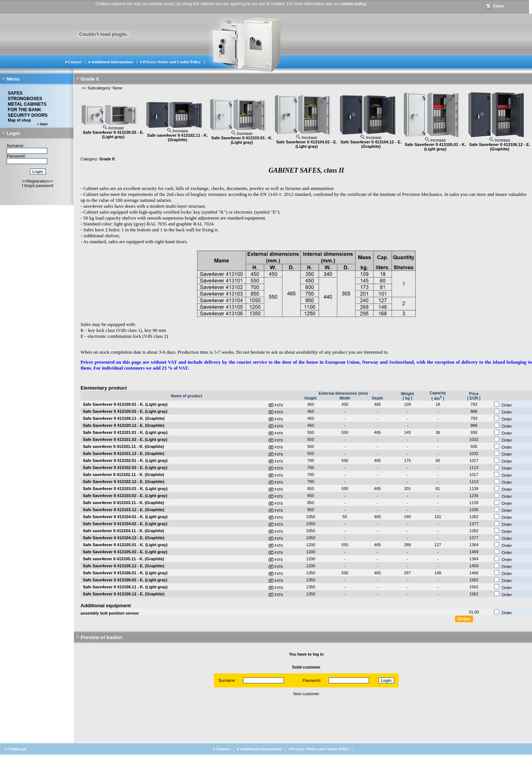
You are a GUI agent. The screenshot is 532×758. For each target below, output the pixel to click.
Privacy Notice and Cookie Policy (172, 62)
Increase (113, 128)
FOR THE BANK (25, 110)
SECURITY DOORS (28, 115)
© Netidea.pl (15, 749)
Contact (75, 62)
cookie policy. (354, 4)
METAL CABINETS (27, 104)
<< (84, 88)
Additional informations (112, 62)
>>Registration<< (38, 181)
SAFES (15, 93)
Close (495, 6)
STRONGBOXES (25, 99)
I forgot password (38, 186)
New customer (306, 694)
